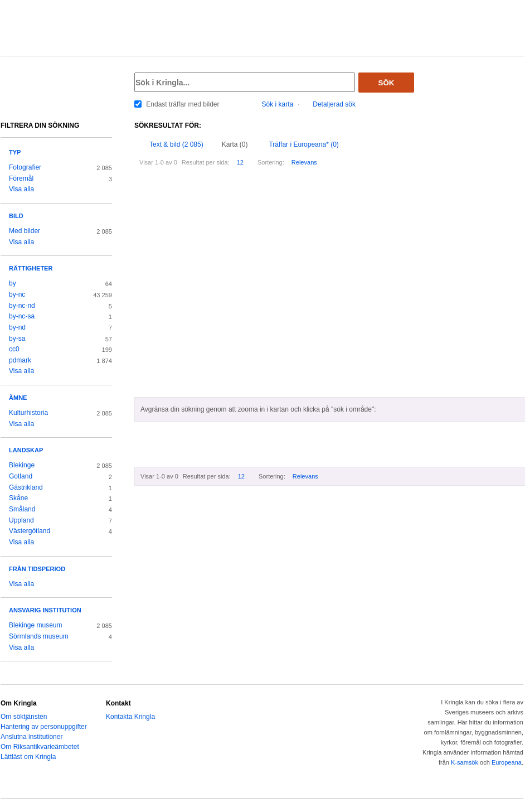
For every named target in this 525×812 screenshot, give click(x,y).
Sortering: (271, 162)
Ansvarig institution (45, 610)
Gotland (21, 476)
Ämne (18, 398)
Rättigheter (31, 268)
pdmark (20, 360)
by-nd (17, 327)
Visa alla (21, 189)
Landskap (26, 450)
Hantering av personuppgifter (44, 727)
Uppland (21, 520)
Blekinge (22, 465)
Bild (16, 216)
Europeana (507, 762)
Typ (15, 152)
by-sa (17, 339)
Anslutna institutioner (31, 737)
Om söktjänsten (24, 717)
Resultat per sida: (206, 162)
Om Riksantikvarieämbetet (40, 747)
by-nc (17, 294)
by (13, 283)
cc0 (14, 349)
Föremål (21, 178)
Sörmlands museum (39, 636)
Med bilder (25, 231)
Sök (387, 83)
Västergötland (30, 531)
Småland (22, 509)
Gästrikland (26, 487)
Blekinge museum (36, 625)
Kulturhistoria (28, 413)
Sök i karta (278, 104)
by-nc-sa (22, 316)
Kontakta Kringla (130, 717)
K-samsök (465, 762)
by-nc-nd (22, 306)
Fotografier (25, 167)
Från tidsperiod (37, 569)
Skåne (18, 498)
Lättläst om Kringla (28, 757)
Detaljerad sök (334, 104)
